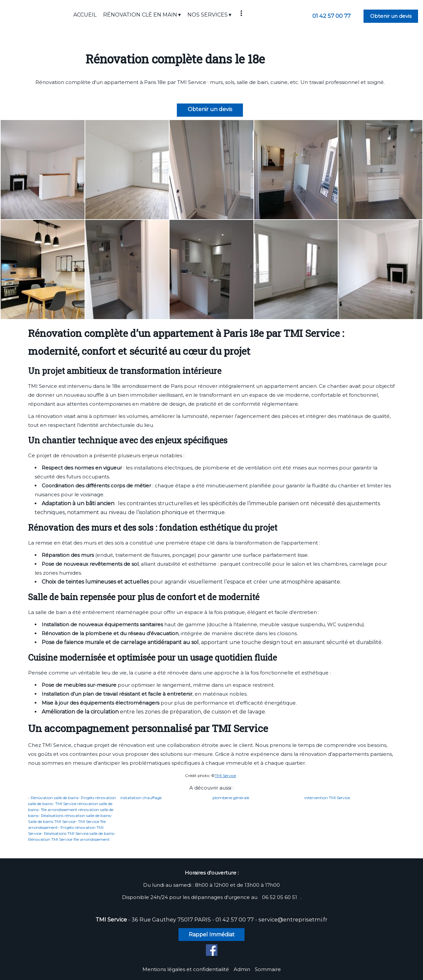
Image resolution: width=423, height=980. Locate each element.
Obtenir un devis (391, 16)
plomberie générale (231, 798)
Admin (242, 969)
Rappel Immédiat (212, 935)
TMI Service (225, 776)
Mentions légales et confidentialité (186, 969)
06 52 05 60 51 (280, 897)
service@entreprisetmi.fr (293, 919)
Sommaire (268, 969)
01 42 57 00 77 (235, 919)
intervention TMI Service (327, 798)
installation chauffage (141, 798)
